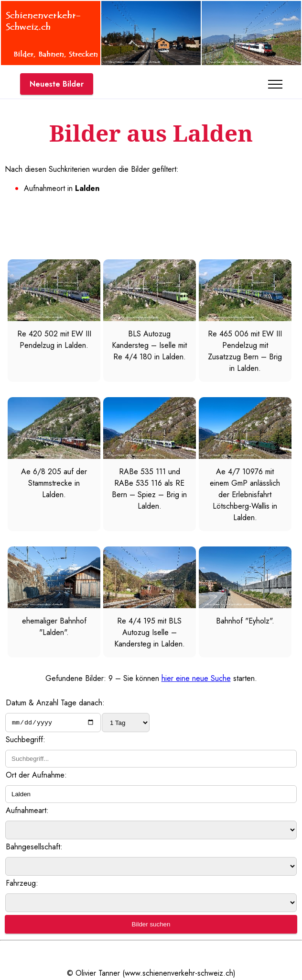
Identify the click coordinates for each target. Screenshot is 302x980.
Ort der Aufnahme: (36, 776)
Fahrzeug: (22, 884)
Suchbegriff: (26, 741)
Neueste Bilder (57, 84)
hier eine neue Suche (196, 678)
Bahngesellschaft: (34, 848)
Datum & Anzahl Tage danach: (55, 703)
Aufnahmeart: (27, 811)
